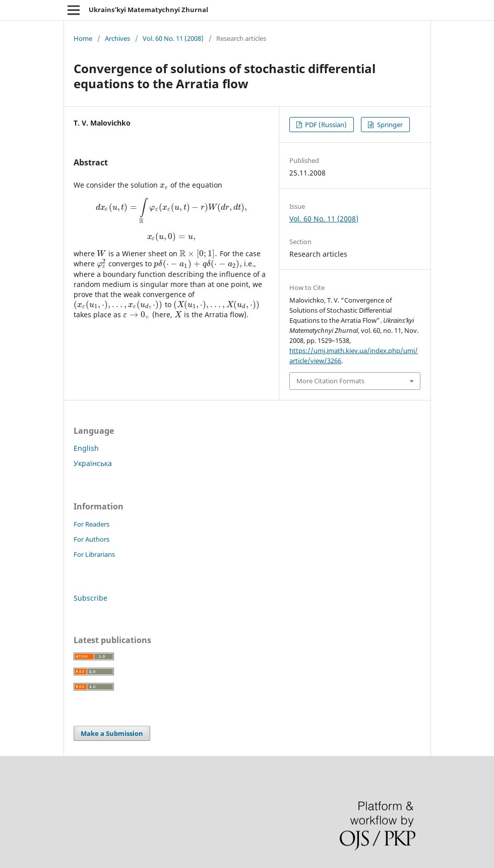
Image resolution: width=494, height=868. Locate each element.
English (86, 448)
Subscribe (90, 598)
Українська (93, 463)
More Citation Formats (330, 381)
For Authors (91, 539)
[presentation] (164, 185)
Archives (117, 38)
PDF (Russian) (325, 125)
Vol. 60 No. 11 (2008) (173, 38)
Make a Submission (112, 733)
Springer (389, 125)
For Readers (91, 524)
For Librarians (94, 554)
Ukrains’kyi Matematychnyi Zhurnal (148, 10)
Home (83, 38)
